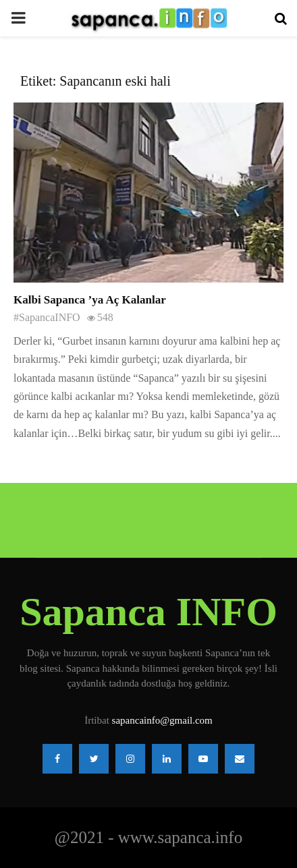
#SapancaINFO (47, 317)
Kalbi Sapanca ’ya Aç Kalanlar (90, 300)
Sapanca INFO (148, 612)
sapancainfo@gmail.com (162, 720)
